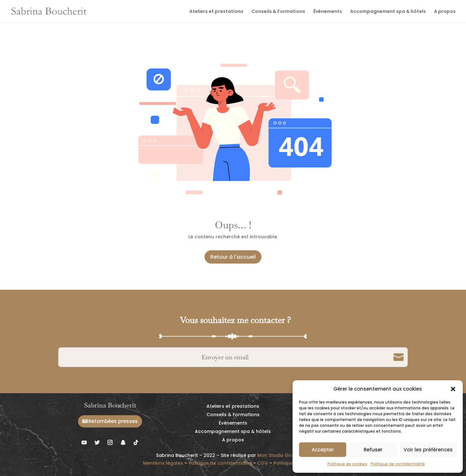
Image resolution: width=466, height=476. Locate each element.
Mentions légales (163, 463)
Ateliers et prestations (216, 12)
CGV (263, 463)
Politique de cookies (347, 464)
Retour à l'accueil (233, 257)
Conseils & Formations (278, 12)
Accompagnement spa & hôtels (388, 12)
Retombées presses (113, 421)
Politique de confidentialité (398, 464)
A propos (445, 12)
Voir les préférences (428, 450)
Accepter (323, 450)
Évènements (328, 12)
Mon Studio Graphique (284, 455)
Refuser (373, 450)
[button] (453, 389)
